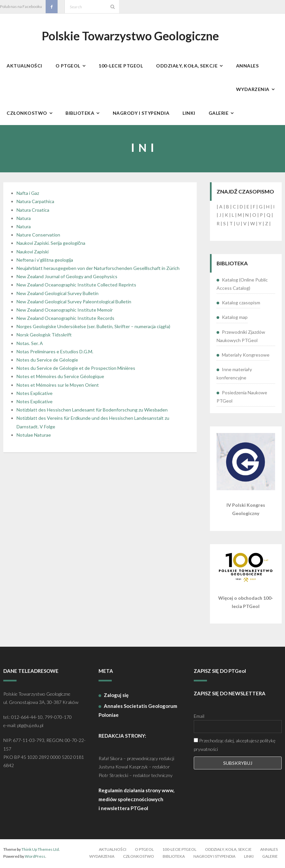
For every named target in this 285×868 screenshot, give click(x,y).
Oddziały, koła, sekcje (228, 850)
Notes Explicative (35, 394)
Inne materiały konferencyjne (234, 375)
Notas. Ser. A (30, 344)
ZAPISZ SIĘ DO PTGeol (220, 672)
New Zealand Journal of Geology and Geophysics (67, 278)
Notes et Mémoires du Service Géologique (60, 378)
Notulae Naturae (34, 436)
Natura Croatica (33, 211)
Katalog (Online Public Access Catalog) (242, 285)
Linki (249, 858)
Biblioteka (174, 858)
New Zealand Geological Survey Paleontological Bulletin (74, 303)
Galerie (270, 858)
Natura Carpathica (35, 203)
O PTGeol (144, 850)
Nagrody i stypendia (214, 858)
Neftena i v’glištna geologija (45, 261)
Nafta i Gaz (28, 194)
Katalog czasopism (241, 304)
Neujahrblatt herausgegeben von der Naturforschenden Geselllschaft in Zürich (98, 269)
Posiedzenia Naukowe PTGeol (242, 398)
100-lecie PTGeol (179, 850)
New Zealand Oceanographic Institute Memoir (65, 311)
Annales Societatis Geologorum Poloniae (138, 711)
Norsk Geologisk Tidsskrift (44, 336)
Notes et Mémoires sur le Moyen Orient (58, 386)
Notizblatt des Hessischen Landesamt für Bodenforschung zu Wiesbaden (92, 411)
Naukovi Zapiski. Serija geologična (51, 244)
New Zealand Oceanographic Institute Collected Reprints (76, 286)
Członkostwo (139, 858)
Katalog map (235, 318)
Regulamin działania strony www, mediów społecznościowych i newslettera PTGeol (136, 800)
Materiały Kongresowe (246, 356)
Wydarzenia (102, 858)
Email (199, 717)
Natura (24, 219)
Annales (269, 850)
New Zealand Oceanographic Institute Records (65, 319)
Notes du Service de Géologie (47, 361)
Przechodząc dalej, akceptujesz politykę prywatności (235, 746)
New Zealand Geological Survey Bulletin (58, 294)
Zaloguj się (116, 696)
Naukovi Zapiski (33, 253)
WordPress (35, 858)
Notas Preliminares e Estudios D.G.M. (55, 353)
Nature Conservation (38, 236)
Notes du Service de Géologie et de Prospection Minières (76, 369)
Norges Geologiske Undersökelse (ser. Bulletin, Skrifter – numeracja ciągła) (93, 328)
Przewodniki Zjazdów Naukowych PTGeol (241, 337)
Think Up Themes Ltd (40, 850)
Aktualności (113, 850)
